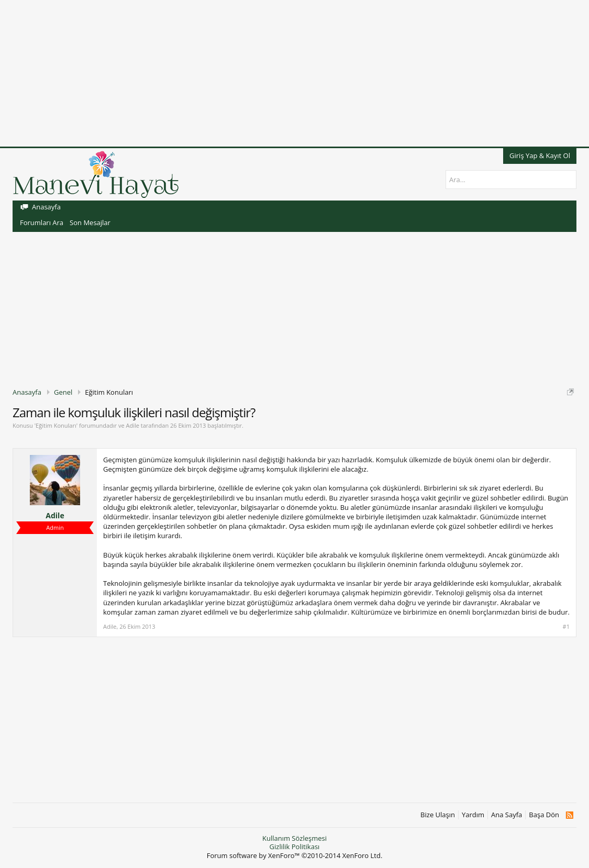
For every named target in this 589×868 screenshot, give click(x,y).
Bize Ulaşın (438, 815)
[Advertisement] (294, 73)
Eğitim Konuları (56, 425)
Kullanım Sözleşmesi (294, 838)
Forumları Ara (42, 222)
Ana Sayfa (507, 815)
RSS (569, 815)
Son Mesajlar (90, 222)
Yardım (473, 815)
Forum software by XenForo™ (295, 855)
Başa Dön (544, 815)
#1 (566, 627)
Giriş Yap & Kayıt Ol (540, 155)
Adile (132, 425)
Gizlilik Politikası (295, 847)
